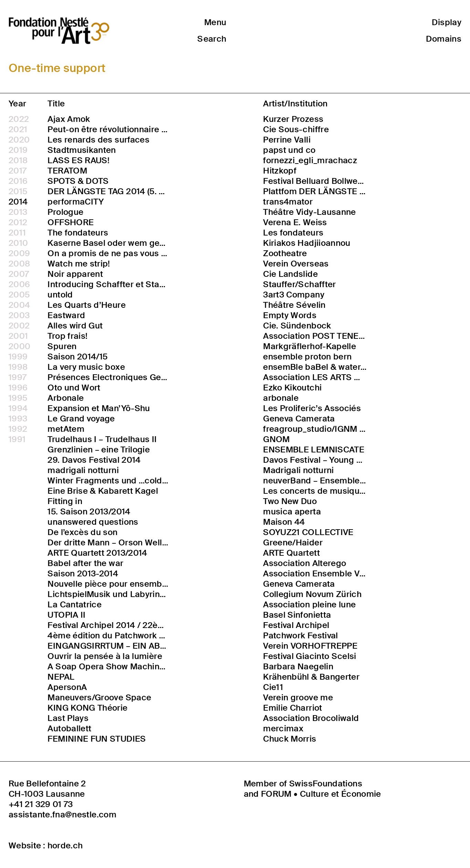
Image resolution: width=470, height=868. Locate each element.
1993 (18, 419)
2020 (19, 140)
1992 (18, 429)
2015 (18, 191)
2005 (19, 295)
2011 (17, 233)
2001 (18, 336)
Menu (215, 22)
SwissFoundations (326, 783)
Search (212, 39)
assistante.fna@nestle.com (62, 815)
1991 (17, 439)
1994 (18, 408)
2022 (19, 119)
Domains (444, 39)
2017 (18, 171)
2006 (19, 284)
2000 (19, 346)
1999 (18, 357)
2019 (18, 150)
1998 (18, 367)
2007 (19, 274)
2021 (18, 129)
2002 (19, 326)
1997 (18, 377)
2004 (19, 305)
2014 (18, 202)
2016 (18, 181)
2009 (19, 253)
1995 (18, 398)
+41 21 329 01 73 (41, 804)
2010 (18, 243)
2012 (18, 222)
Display (447, 22)
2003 (19, 315)
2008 (19, 264)
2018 (18, 160)
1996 (18, 388)
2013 (18, 212)
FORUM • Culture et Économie (321, 794)
